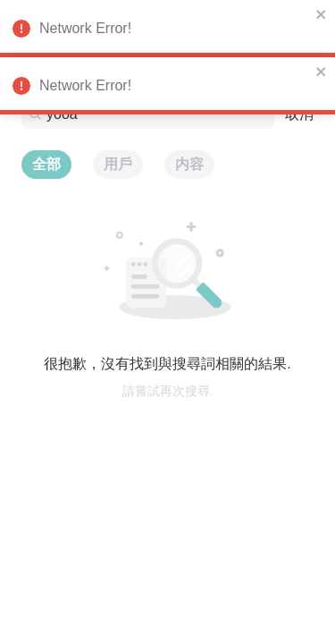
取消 (299, 114)
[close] (322, 14)
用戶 (118, 164)
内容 (189, 164)
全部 (46, 164)
